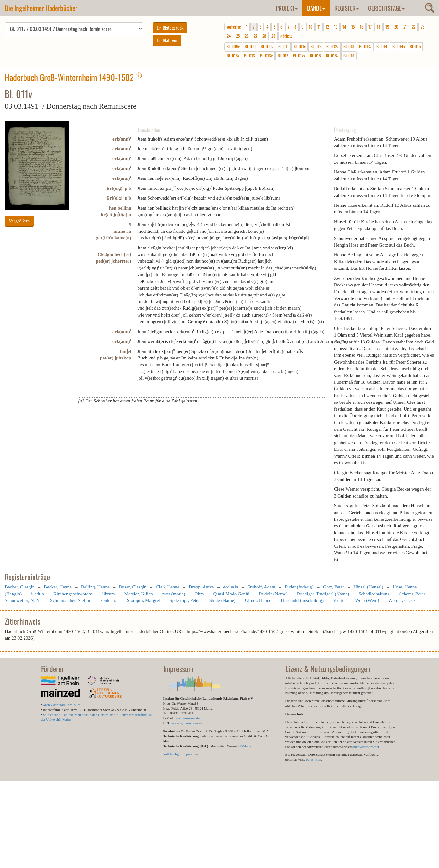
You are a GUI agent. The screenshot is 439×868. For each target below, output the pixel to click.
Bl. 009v (233, 46)
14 (344, 27)
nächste (287, 36)
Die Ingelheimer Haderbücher (41, 8)
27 (256, 36)
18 (379, 27)
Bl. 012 (316, 46)
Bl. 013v (365, 46)
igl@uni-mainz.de (187, 718)
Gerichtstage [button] (386, 8)
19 (387, 27)
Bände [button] (316, 8)
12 (327, 27)
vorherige (234, 27)
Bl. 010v (267, 46)
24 (229, 36)
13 (336, 27)
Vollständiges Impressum (181, 754)
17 (370, 27)
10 (311, 27)
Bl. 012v (332, 46)
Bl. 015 (415, 46)
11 (319, 27)
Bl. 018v (332, 56)
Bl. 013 (349, 46)
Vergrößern (19, 221)
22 (414, 27)
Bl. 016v (266, 56)
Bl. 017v (299, 56)
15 (353, 27)
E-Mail (245, 746)
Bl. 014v (399, 46)
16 (362, 27)
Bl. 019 (349, 56)
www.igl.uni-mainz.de (187, 723)
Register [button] (347, 8)
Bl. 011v (300, 46)
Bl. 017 (283, 56)
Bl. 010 (250, 46)
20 (396, 27)
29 (273, 36)
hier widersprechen (367, 747)
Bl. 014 (382, 46)
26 (247, 36)
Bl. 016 (250, 56)
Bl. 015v (233, 56)
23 (422, 27)
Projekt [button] (287, 8)
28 (264, 36)
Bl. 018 (315, 56)
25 (238, 36)
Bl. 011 (283, 46)
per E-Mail (314, 759)
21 (405, 27)
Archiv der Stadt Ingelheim (62, 705)
